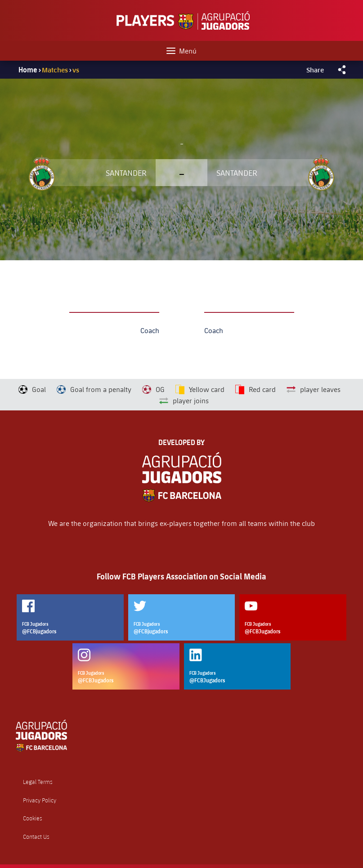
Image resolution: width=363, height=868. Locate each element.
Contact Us (36, 837)
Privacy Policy (40, 800)
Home (28, 70)
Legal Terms (38, 782)
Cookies (33, 818)
